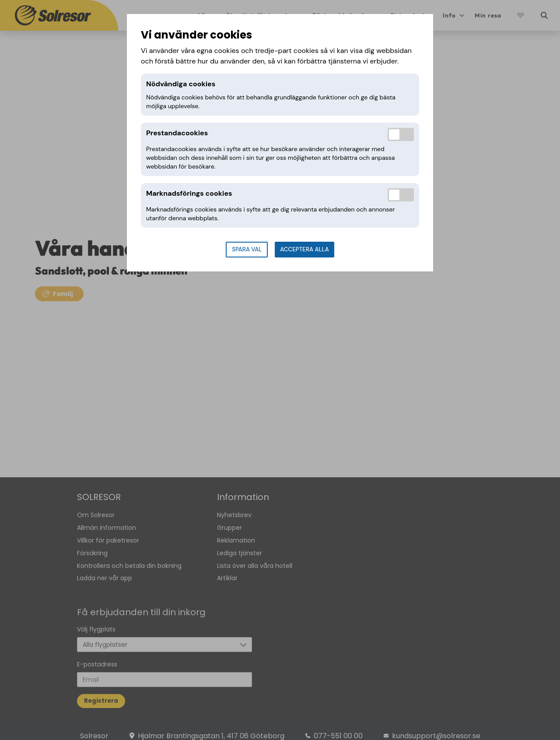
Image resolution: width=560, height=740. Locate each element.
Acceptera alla (304, 249)
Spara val (247, 249)
